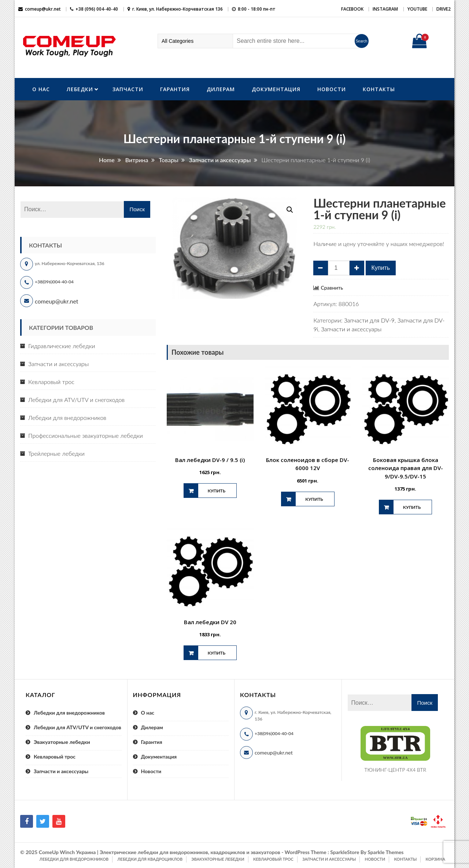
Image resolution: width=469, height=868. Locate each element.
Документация (276, 89)
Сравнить (332, 288)
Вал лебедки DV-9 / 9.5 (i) (210, 460)
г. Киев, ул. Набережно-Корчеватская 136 (178, 9)
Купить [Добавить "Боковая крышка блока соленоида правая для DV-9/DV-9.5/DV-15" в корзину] (412, 507)
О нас (41, 89)
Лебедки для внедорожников (67, 418)
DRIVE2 (444, 9)
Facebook (352, 9)
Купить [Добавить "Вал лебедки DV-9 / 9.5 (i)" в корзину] (217, 491)
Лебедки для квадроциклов (150, 859)
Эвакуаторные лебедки (62, 742)
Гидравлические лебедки (62, 346)
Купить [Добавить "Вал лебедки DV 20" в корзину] (217, 653)
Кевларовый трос (51, 382)
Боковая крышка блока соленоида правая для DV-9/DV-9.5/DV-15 (406, 468)
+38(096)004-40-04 (54, 282)
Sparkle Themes (385, 852)
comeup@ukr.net (43, 9)
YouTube (417, 9)
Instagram (385, 9)
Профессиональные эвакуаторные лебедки (86, 435)
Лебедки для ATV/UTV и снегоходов (76, 400)
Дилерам (221, 89)
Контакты (379, 89)
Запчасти (128, 89)
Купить (381, 268)
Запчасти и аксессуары (351, 329)
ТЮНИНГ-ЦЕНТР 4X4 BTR (395, 770)
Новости (332, 89)
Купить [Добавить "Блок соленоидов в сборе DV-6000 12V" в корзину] (314, 499)
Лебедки (80, 89)
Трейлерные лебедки (56, 453)
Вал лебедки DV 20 (210, 622)
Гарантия (175, 89)
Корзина (435, 859)
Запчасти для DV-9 (369, 320)
